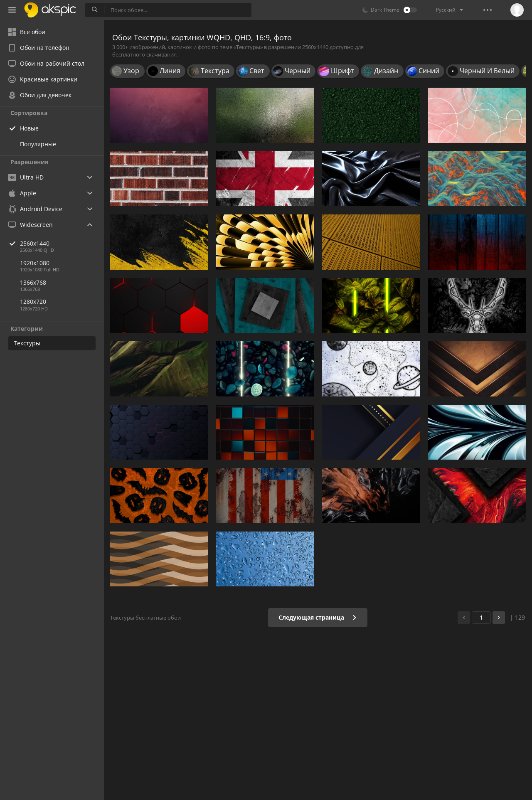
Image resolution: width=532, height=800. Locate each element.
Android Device (35, 209)
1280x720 (33, 302)
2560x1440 (62, 243)
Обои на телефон (39, 48)
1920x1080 (35, 263)
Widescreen (31, 225)
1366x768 (33, 282)
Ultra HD (26, 177)
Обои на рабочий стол (46, 63)
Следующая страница (318, 617)
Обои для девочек (40, 95)
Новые (29, 128)
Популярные (38, 144)
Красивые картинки (43, 79)
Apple (22, 193)
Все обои (27, 32)
